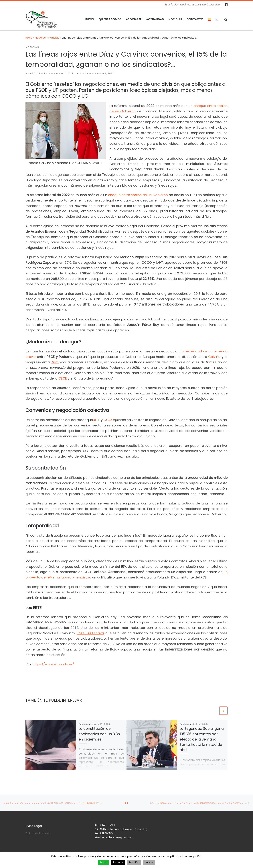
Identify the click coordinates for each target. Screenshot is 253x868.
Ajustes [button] (149, 862)
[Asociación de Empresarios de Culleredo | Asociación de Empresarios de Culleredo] (42, 19)
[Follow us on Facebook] (226, 5)
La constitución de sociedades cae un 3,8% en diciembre (100, 734)
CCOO (109, 420)
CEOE (63, 378)
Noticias (40, 38)
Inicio (29, 38)
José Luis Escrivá (90, 633)
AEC (33, 73)
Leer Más (134, 862)
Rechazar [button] (118, 862)
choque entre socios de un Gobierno (138, 195)
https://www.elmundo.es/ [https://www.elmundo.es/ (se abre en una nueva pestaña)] (53, 664)
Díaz (55, 362)
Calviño (215, 357)
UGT (96, 420)
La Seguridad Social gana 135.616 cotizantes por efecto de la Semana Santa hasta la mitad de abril (202, 739)
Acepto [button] (103, 862)
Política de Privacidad (39, 833)
